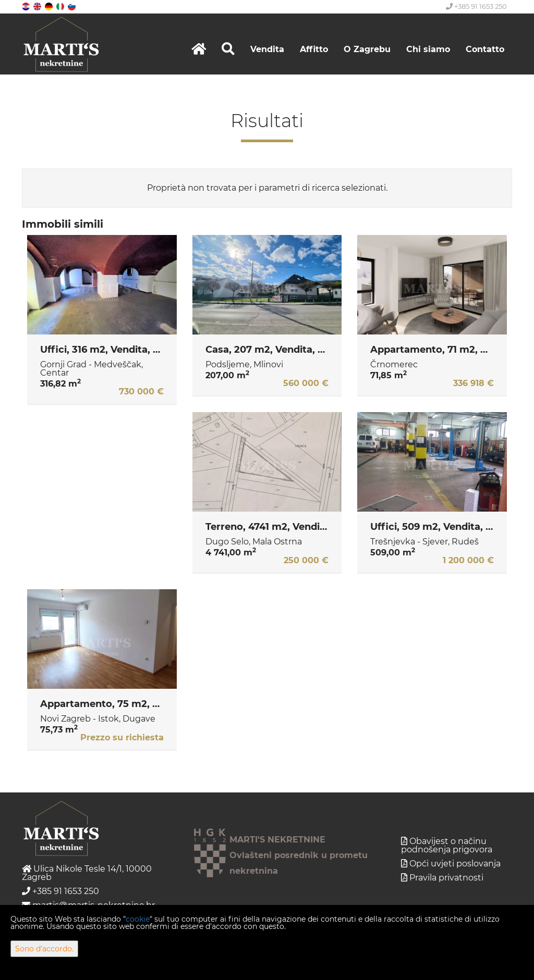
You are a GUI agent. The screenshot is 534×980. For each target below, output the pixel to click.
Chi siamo (428, 49)
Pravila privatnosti (446, 878)
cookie (138, 919)
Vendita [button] (267, 49)
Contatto (485, 49)
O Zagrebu (367, 49)
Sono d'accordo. (44, 949)
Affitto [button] (314, 49)
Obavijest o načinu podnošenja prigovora (447, 845)
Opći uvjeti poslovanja (455, 864)
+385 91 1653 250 (476, 6)
